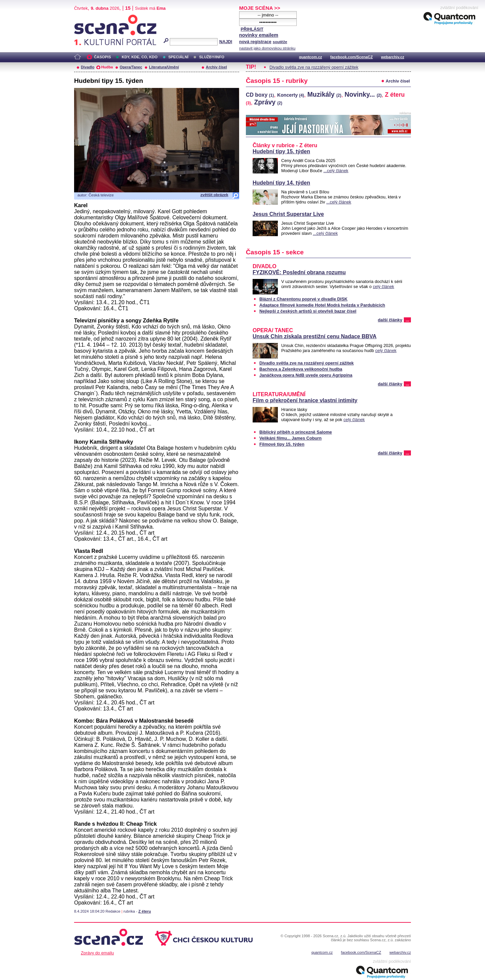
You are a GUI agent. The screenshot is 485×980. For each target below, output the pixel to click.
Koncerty (291, 95)
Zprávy (268, 102)
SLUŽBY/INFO (212, 57)
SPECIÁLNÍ (179, 57)
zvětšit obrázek (214, 195)
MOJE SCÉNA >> (260, 8)
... (407, 320)
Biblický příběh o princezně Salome (296, 432)
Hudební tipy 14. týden (281, 183)
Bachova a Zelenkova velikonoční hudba (301, 369)
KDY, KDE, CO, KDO (139, 57)
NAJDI (226, 42)
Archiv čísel (216, 67)
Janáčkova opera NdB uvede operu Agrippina (306, 375)
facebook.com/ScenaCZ (352, 57)
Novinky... (363, 94)
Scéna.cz (86, 17)
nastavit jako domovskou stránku (267, 48)
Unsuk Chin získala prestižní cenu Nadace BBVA (315, 336)
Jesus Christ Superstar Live (288, 214)
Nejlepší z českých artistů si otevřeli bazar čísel (308, 311)
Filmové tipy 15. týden (282, 444)
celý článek (383, 287)
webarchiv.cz (393, 57)
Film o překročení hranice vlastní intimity (305, 400)
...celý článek (336, 171)
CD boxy (260, 95)
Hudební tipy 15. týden (281, 151)
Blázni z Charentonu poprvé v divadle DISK (303, 299)
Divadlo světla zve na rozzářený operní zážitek (314, 67)
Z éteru (145, 911)
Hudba (107, 67)
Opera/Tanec (131, 67)
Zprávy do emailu (97, 953)
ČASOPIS (102, 57)
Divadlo (88, 67)
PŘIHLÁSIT (252, 29)
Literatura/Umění (164, 67)
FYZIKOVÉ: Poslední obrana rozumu (299, 272)
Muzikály (324, 94)
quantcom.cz (311, 57)
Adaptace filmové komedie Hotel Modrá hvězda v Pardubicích (322, 305)
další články (390, 320)
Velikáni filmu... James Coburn (290, 438)
